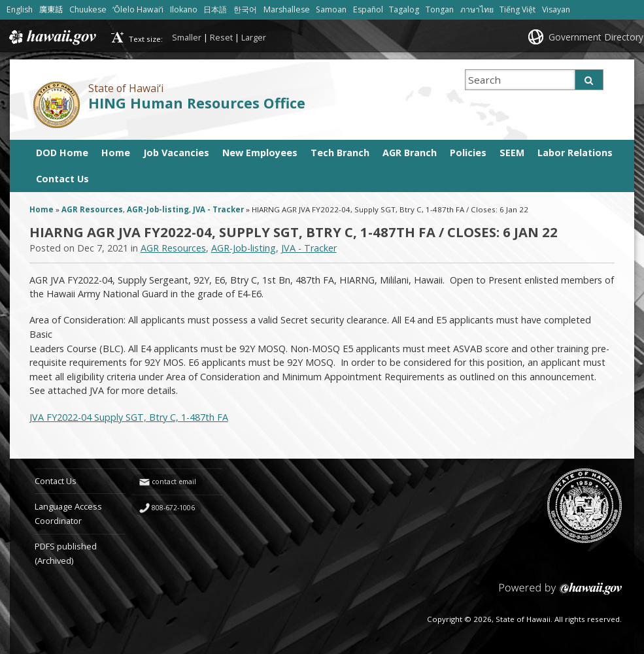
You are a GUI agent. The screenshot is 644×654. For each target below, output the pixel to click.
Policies (468, 153)
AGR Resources (92, 209)
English (20, 9)
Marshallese (287, 9)
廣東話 (51, 9)
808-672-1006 (173, 508)
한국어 (245, 9)
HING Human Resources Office (197, 103)
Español (368, 9)
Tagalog (404, 9)
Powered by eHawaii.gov (561, 594)
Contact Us (62, 179)
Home (116, 153)
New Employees (260, 153)
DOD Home (62, 153)
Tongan (440, 9)
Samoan (331, 9)
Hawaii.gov (51, 37)
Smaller (187, 37)
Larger (254, 37)
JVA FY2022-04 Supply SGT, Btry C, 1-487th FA (129, 417)
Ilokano (184, 9)
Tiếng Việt (517, 9)
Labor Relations (575, 153)
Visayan (556, 9)
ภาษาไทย (477, 9)
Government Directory (596, 37)
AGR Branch (410, 153)
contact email (174, 482)
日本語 (215, 9)
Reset (221, 37)
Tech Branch (340, 153)
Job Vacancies (176, 153)
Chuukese (88, 9)
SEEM (512, 153)
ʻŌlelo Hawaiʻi (138, 9)
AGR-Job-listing (158, 209)
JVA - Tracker (218, 209)
